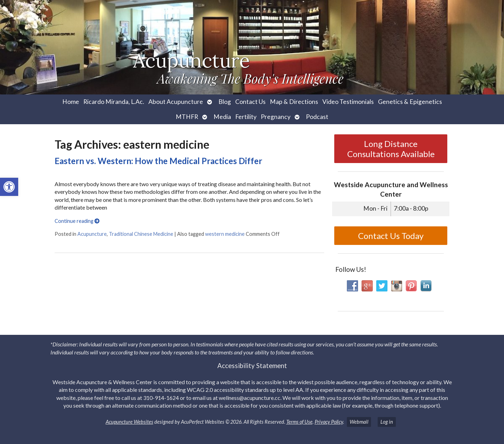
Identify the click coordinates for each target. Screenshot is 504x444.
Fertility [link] (246, 117)
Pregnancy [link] (276, 117)
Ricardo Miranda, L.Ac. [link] (114, 102)
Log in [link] (387, 422)
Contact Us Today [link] (391, 236)
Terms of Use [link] (299, 422)
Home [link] (71, 102)
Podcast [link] (317, 117)
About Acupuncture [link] (176, 102)
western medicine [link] (225, 234)
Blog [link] (225, 102)
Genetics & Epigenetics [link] (410, 102)
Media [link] (222, 117)
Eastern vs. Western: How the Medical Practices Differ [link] (158, 161)
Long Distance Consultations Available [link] (391, 149)
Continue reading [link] (77, 221)
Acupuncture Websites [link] (129, 422)
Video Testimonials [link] (348, 102)
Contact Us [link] (250, 102)
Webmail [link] (359, 422)
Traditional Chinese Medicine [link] (141, 234)
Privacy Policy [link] (329, 422)
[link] (9, 187)
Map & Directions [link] (294, 102)
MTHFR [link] (187, 117)
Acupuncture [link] (92, 234)
